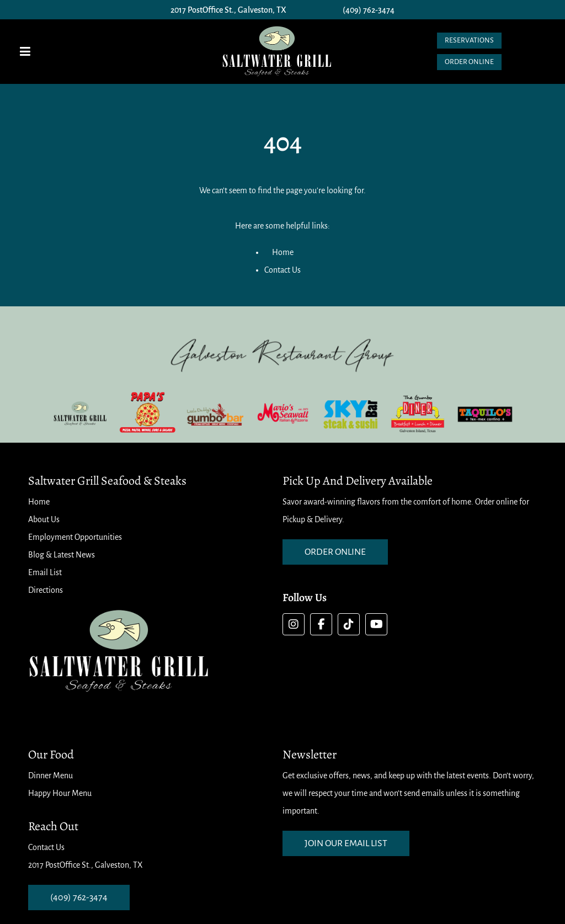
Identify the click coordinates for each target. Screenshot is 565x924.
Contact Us (282, 270)
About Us (44, 519)
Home (283, 252)
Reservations (469, 40)
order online (335, 552)
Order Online (469, 62)
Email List (45, 572)
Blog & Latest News (62, 555)
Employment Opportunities (75, 537)
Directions (46, 590)
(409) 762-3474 (369, 10)
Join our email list (346, 843)
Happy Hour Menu (60, 793)
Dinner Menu (50, 776)
